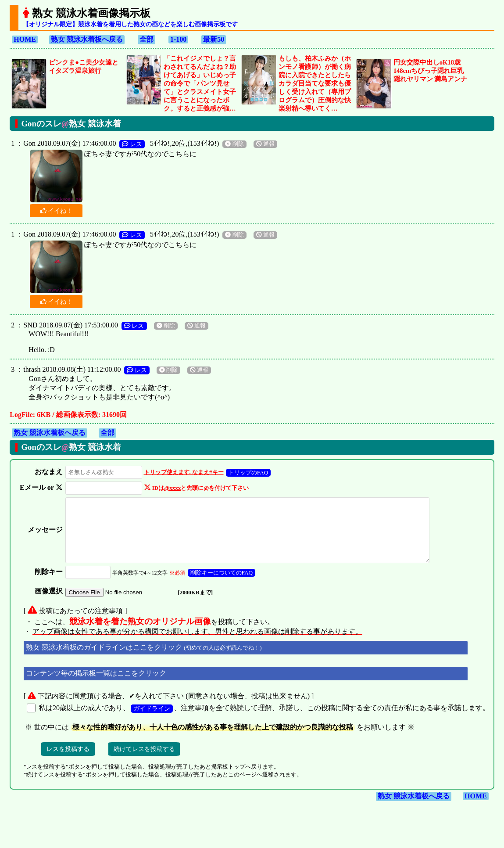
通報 (265, 144)
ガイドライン (152, 720)
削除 (234, 144)
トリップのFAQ (246, 473)
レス (132, 144)
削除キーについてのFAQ (220, 584)
